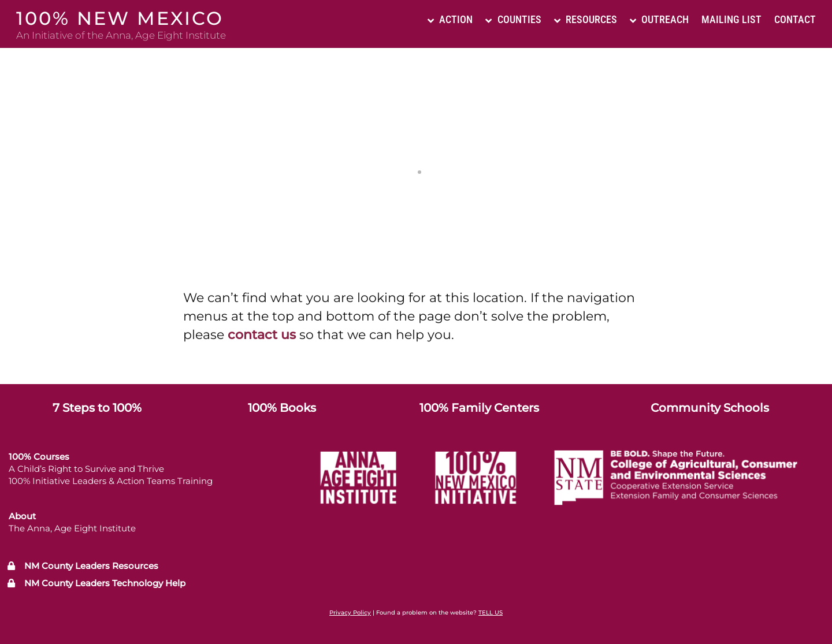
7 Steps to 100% (97, 408)
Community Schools (710, 408)
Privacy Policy (350, 613)
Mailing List (731, 19)
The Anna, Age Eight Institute (72, 528)
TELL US (491, 613)
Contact (795, 19)
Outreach (659, 19)
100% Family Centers (479, 408)
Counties (513, 19)
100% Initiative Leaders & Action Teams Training (111, 481)
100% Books (282, 408)
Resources (586, 19)
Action (450, 19)
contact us (262, 335)
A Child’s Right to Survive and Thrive (86, 469)
